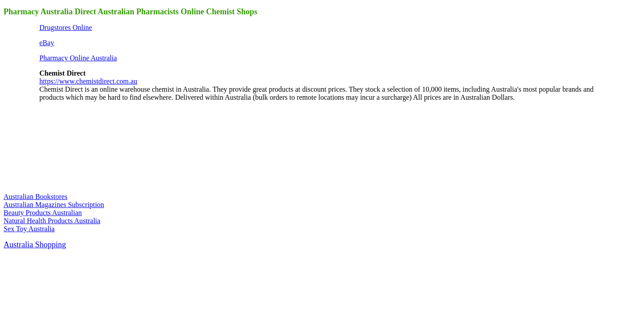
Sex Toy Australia (29, 229)
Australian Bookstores (36, 197)
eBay (47, 43)
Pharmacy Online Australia (78, 58)
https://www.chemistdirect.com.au (88, 81)
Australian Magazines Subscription (54, 205)
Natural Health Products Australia (52, 221)
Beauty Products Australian (43, 213)
